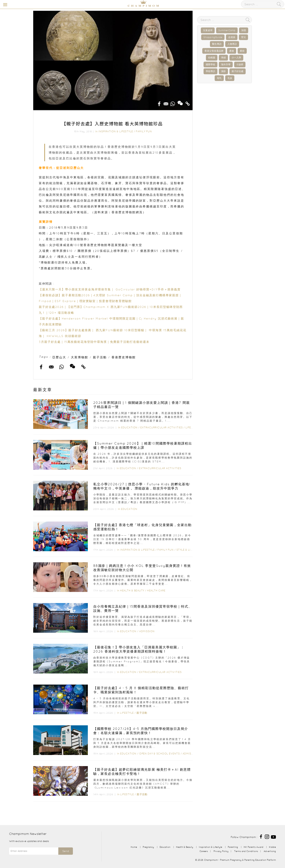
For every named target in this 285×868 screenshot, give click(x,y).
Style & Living (187, 550)
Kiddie (272, 847)
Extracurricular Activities (161, 427)
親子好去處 (238, 71)
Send (66, 851)
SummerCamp (227, 30)
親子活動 (100, 357)
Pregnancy (148, 847)
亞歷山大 (59, 357)
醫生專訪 (217, 44)
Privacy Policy (221, 851)
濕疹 (223, 71)
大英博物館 (80, 357)
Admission (147, 631)
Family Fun (144, 131)
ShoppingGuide (213, 37)
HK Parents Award (253, 847)
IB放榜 (240, 65)
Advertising (270, 851)
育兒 (243, 37)
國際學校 (210, 65)
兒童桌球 (208, 30)
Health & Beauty (132, 590)
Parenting (233, 847)
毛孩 (230, 78)
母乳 (219, 78)
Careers (204, 851)
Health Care (156, 590)
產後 (232, 51)
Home (134, 847)
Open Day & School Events (159, 754)
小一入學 (236, 58)
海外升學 (226, 65)
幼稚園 (212, 58)
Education (129, 427)
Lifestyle (192, 427)
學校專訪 (210, 71)
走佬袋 (232, 37)
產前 (242, 51)
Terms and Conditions (246, 851)
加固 (244, 30)
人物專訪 (232, 44)
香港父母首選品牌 (214, 51)
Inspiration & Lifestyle (116, 131)
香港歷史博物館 (124, 357)
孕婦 (223, 58)
